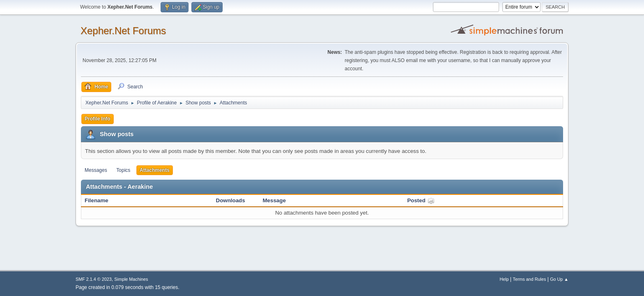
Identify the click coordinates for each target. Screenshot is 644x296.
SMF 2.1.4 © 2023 (94, 279)
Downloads (231, 200)
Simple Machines (131, 279)
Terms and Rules (530, 279)
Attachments (155, 170)
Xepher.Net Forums (123, 31)
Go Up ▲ (559, 279)
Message (274, 200)
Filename (97, 200)
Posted (421, 200)
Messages (96, 170)
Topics (123, 170)
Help (504, 279)
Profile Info (98, 119)
